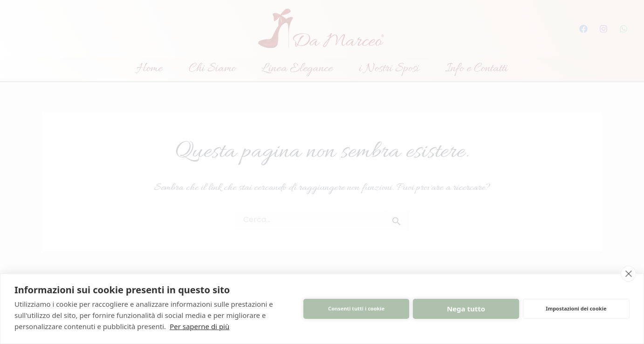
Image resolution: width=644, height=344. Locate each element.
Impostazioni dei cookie (576, 308)
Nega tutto (466, 309)
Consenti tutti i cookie (356, 308)
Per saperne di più (199, 326)
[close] (628, 274)
